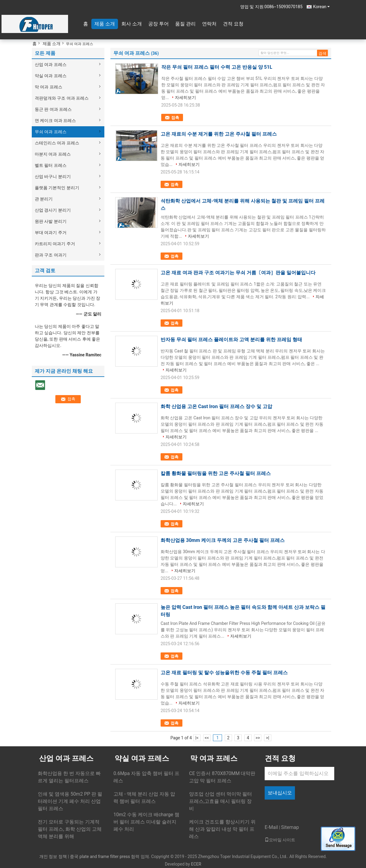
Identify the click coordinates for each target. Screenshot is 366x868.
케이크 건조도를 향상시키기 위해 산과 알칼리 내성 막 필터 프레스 (222, 829)
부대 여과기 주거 (51, 233)
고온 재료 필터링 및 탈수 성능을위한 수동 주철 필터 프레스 (224, 673)
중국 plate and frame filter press (100, 856)
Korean (321, 7)
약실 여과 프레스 (51, 76)
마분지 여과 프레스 (53, 154)
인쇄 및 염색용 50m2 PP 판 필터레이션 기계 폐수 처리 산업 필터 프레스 (70, 801)
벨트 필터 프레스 (51, 165)
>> (258, 738)
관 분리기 (44, 199)
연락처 (209, 24)
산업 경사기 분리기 (53, 210)
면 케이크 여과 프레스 (55, 120)
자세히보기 (185, 97)
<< (207, 738)
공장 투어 (158, 24)
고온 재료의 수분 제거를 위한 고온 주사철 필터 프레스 (219, 134)
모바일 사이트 (280, 840)
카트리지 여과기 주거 (55, 244)
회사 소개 (132, 24)
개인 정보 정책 (53, 856)
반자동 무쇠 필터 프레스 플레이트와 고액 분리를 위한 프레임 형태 (231, 340)
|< (197, 738)
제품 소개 (105, 24)
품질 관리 (185, 24)
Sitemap (290, 827)
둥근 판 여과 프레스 (53, 109)
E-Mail (271, 827)
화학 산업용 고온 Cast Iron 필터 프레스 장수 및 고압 (216, 406)
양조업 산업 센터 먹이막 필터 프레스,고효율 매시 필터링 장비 (221, 801)
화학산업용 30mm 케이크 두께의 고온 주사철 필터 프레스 (223, 540)
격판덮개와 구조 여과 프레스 (62, 98)
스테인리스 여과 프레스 (57, 143)
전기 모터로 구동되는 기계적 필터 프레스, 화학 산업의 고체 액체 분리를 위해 (70, 829)
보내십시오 (280, 793)
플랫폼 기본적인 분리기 (57, 188)
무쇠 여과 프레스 (51, 132)
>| (268, 738)
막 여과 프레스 (49, 87)
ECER (196, 864)
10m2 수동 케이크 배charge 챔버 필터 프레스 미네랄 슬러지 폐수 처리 (146, 822)
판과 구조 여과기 (51, 255)
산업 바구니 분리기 (53, 177)
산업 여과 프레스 (51, 64)
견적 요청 (233, 24)
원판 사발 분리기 (51, 221)
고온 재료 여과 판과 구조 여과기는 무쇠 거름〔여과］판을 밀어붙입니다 (238, 273)
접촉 (175, 118)
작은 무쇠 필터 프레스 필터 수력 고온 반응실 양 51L (217, 67)
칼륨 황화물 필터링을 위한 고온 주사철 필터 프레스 (216, 473)
